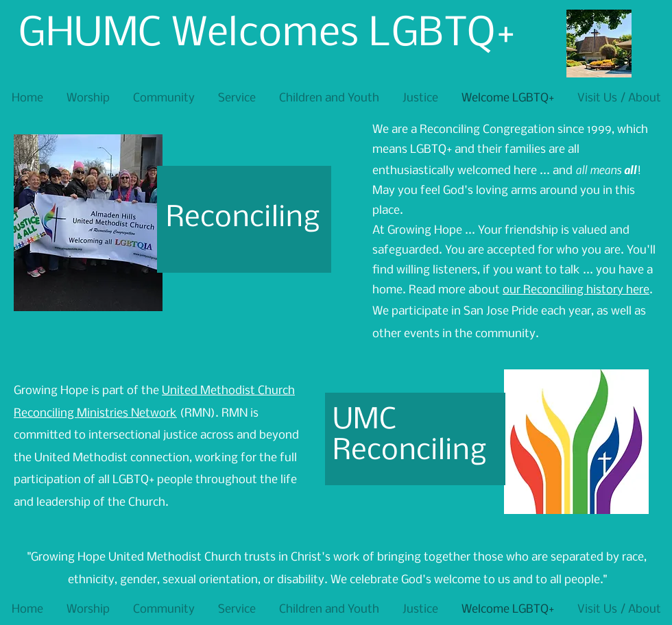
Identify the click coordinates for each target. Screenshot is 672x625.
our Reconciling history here (576, 290)
